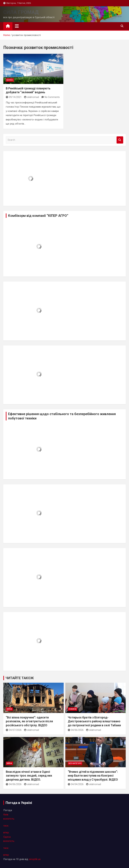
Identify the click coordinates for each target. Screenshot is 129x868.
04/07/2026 (14, 730)
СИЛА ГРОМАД (21, 12)
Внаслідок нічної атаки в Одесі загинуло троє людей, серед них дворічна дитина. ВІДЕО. (29, 776)
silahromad (32, 97)
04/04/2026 (76, 784)
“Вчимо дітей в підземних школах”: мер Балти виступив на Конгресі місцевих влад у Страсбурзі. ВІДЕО (93, 776)
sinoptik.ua (35, 859)
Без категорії (75, 763)
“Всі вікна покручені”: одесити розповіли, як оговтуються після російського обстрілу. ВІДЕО (29, 721)
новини (73, 709)
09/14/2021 (14, 97)
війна (9, 709)
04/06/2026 (76, 730)
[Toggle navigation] (17, 26)
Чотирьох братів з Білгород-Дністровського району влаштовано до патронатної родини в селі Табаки (94, 721)
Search (120, 140)
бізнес (10, 80)
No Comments (52, 97)
